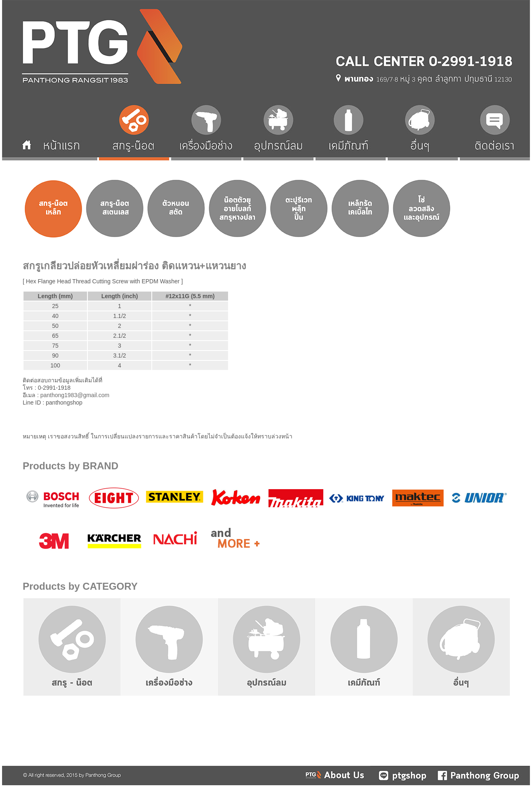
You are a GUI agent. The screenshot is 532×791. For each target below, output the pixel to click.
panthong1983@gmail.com (75, 395)
